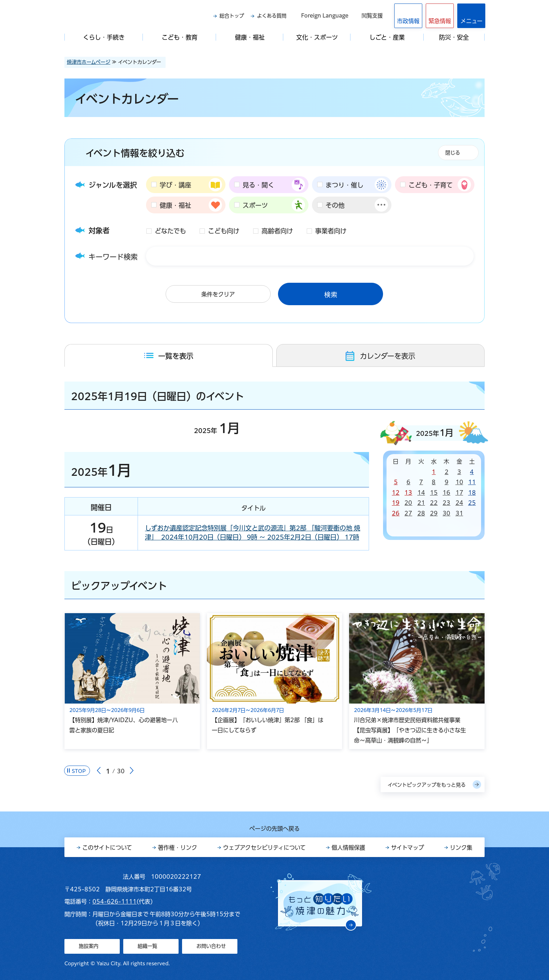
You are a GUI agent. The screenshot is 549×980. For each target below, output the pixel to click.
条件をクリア (218, 294)
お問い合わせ (211, 946)
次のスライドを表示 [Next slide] (132, 771)
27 (408, 513)
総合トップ (232, 16)
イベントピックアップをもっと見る (427, 785)
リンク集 (461, 848)
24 (459, 503)
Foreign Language (325, 16)
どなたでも (170, 231)
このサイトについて (107, 848)
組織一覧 (147, 946)
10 (459, 482)
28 (421, 513)
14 (421, 493)
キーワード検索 (113, 257)
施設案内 (89, 946)
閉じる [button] (453, 153)
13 (408, 493)
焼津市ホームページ (89, 62)
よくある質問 (272, 16)
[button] (440, 16)
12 (396, 493)
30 (446, 513)
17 (459, 493)
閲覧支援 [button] (372, 16)
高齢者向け (277, 231)
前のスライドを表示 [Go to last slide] (99, 771)
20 (408, 503)
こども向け (224, 231)
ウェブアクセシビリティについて (264, 848)
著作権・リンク (178, 848)
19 (396, 503)
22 (434, 503)
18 (472, 493)
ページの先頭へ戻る (274, 829)
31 (459, 513)
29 (434, 513)
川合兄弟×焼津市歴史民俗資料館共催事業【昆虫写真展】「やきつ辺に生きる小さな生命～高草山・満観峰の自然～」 (410, 730)
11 (472, 482)
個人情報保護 (348, 848)
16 (446, 493)
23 (446, 503)
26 (396, 513)
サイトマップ (408, 848)
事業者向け (331, 231)
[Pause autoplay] (77, 771)
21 (421, 503)
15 (434, 493)
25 (472, 503)
